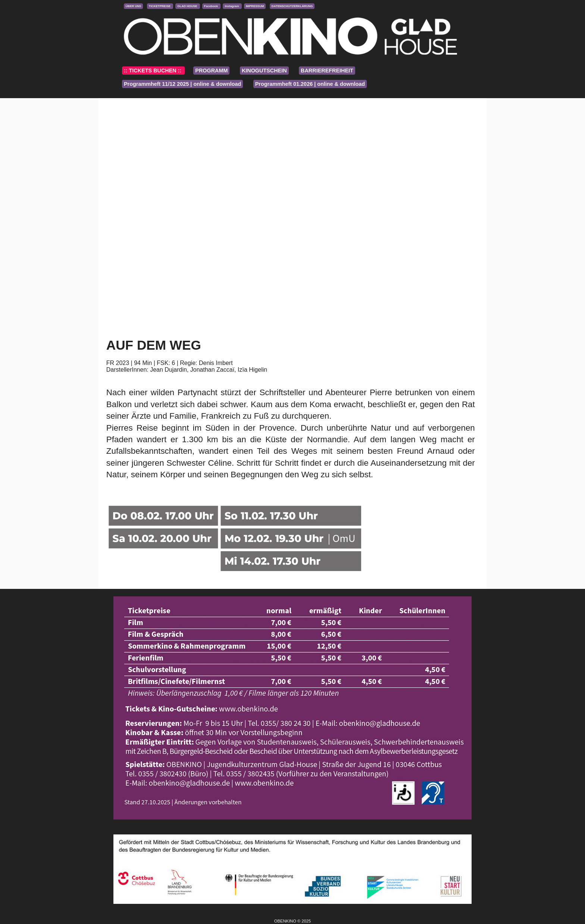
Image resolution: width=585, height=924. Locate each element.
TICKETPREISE (160, 6)
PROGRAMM (211, 71)
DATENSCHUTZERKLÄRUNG (292, 6)
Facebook (212, 6)
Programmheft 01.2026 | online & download (310, 84)
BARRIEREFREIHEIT (327, 71)
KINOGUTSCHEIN (264, 71)
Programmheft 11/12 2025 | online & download (182, 84)
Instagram (232, 6)
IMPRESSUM (255, 6)
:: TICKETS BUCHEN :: (153, 71)
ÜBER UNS (134, 6)
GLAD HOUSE (188, 6)
